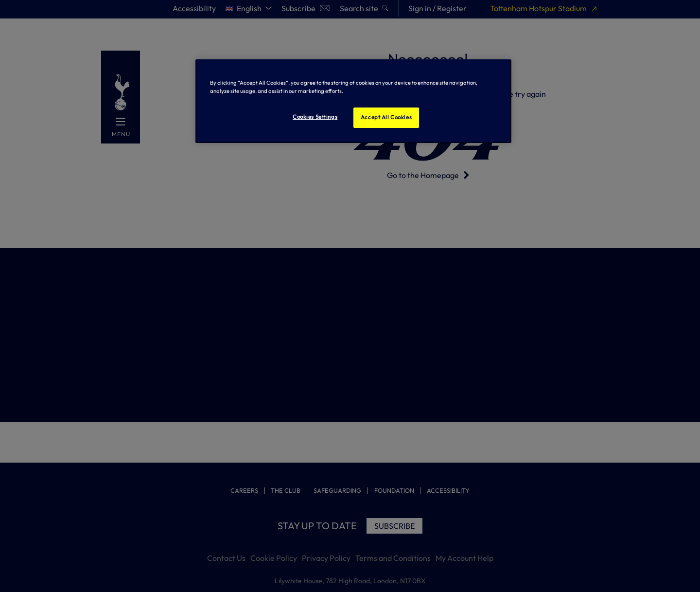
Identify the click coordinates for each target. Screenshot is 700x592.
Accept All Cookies (386, 117)
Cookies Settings (315, 117)
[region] (353, 101)
